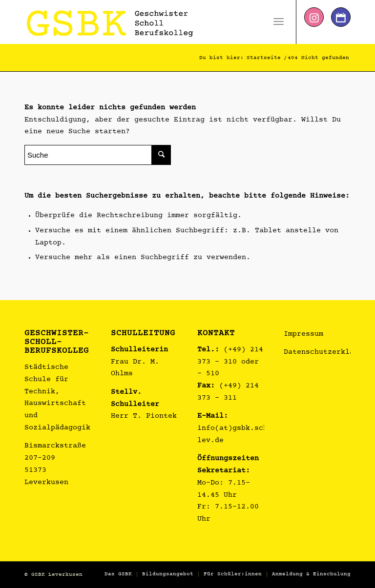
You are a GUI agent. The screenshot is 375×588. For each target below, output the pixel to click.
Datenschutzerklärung (328, 353)
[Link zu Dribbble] (341, 17)
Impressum (303, 335)
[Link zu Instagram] (314, 17)
